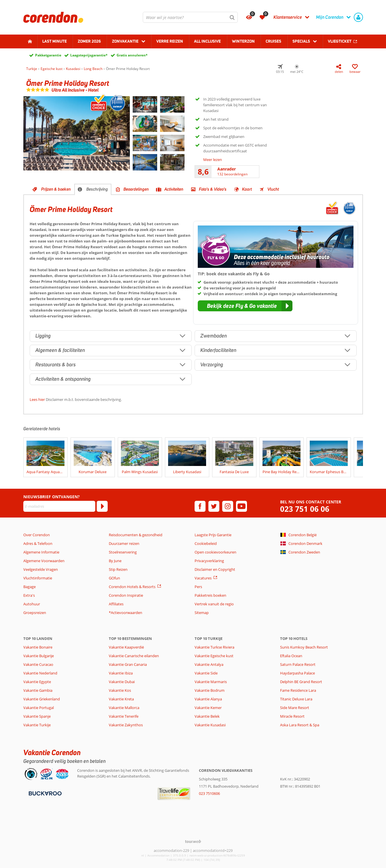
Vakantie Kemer (208, 708)
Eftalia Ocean (291, 656)
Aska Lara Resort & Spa (300, 725)
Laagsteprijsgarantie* (89, 55)
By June (115, 561)
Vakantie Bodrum (210, 690)
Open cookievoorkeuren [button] (215, 552)
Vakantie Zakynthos (126, 725)
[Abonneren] (102, 506)
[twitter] (214, 506)
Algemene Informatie (41, 552)
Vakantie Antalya (209, 664)
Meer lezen (213, 160)
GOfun (114, 578)
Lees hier (37, 399)
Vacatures (203, 578)
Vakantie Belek (207, 716)
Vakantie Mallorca (124, 708)
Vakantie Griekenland (42, 699)
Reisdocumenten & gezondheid (136, 535)
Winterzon (243, 41)
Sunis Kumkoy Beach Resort (304, 647)
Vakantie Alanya (208, 699)
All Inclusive (207, 41)
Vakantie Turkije (37, 725)
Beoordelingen (136, 189)
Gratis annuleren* (132, 55)
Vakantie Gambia (38, 690)
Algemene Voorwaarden (44, 561)
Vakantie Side (206, 673)
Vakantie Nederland (40, 673)
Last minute (55, 41)
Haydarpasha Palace (297, 673)
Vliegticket (340, 41)
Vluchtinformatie (38, 578)
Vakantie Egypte (37, 682)
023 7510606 (209, 793)
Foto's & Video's (213, 189)
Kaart (247, 189)
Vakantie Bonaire (38, 647)
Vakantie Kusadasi (210, 725)
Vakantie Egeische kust (214, 656)
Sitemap (202, 613)
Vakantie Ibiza (121, 673)
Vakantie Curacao (38, 664)
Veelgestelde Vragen (41, 569)
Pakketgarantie (48, 55)
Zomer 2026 (89, 41)
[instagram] (228, 506)
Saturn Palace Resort (298, 664)
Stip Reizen (118, 569)
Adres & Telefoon (38, 543)
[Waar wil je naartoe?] (190, 17)
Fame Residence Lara (298, 690)
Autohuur (32, 604)
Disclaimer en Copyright (215, 569)
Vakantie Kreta (121, 699)
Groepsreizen (35, 613)
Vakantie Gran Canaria (128, 664)
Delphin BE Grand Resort (301, 682)
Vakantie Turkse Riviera (214, 647)
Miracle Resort (292, 716)
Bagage (30, 587)
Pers (198, 587)
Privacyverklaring (209, 561)
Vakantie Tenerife (124, 716)
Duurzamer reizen (124, 543)
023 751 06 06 (305, 509)
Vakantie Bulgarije (39, 656)
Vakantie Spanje (37, 716)
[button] (245, 306)
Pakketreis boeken (210, 595)
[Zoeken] (232, 17)
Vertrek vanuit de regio (214, 604)
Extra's (29, 595)
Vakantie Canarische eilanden (134, 656)
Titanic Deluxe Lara (296, 699)
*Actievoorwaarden (126, 613)
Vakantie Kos (120, 690)
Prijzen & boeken (56, 189)
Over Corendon (37, 535)
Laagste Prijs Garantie (213, 535)
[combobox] (190, 17)
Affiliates (116, 604)
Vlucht (273, 189)
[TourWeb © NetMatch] (193, 841)
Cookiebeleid (206, 543)
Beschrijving (97, 189)
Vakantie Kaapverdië (126, 647)
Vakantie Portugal (39, 708)
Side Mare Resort (295, 708)
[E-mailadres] (59, 506)
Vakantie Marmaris (211, 682)
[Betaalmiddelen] (44, 793)
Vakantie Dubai (122, 682)
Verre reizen (170, 41)
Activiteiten (174, 189)
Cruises (273, 41)
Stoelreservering (123, 552)
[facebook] (200, 506)
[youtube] (242, 506)
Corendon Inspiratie (126, 595)
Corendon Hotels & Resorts (132, 587)
